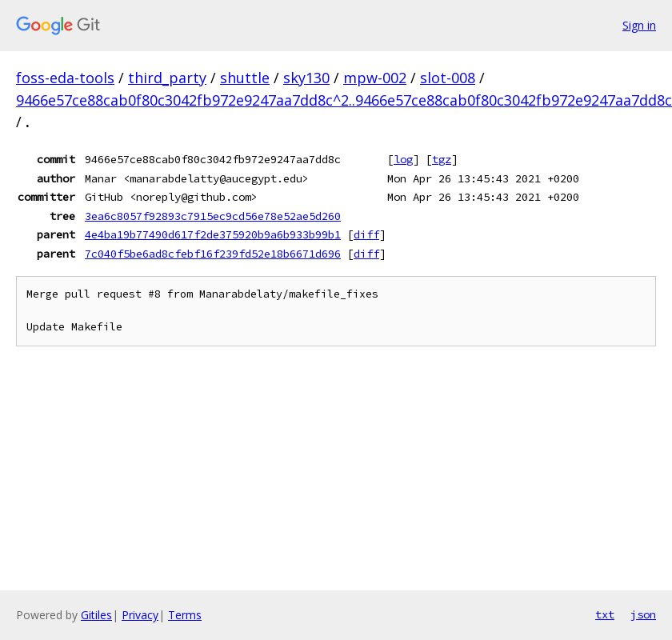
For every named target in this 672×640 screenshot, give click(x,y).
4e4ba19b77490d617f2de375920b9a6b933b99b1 (213, 234)
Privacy (140, 615)
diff (366, 234)
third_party (167, 78)
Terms (185, 615)
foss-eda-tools (65, 78)
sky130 (306, 78)
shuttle (245, 78)
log (403, 159)
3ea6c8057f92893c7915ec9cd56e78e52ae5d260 (213, 216)
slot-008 (448, 78)
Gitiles (96, 615)
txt (605, 614)
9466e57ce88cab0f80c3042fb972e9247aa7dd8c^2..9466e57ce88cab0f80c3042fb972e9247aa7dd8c (344, 100)
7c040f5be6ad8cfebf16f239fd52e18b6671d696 (213, 254)
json (643, 614)
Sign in (639, 25)
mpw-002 (375, 78)
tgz (442, 159)
